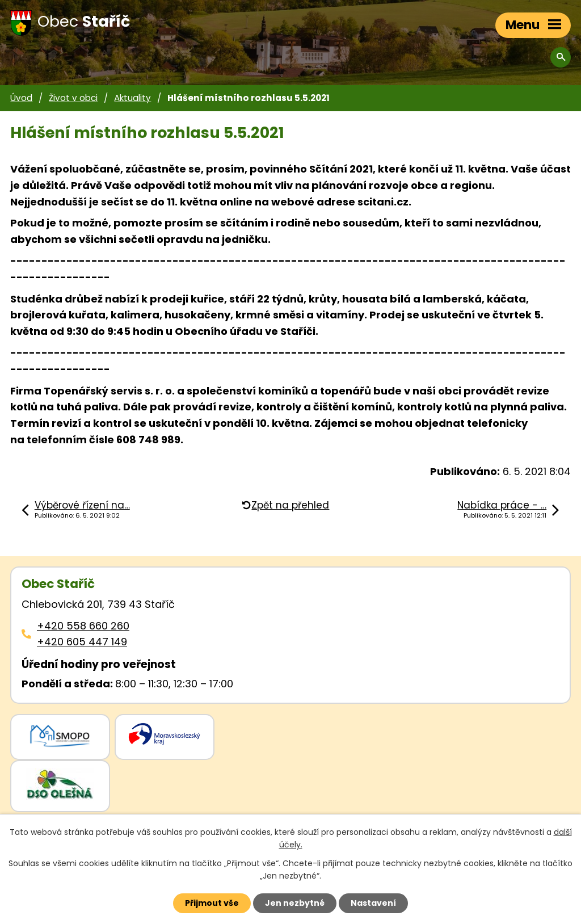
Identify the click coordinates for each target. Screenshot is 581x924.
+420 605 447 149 (82, 642)
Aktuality (132, 98)
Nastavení (373, 903)
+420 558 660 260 (83, 626)
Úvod (21, 98)
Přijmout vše (212, 903)
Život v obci (73, 98)
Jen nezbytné (295, 903)
